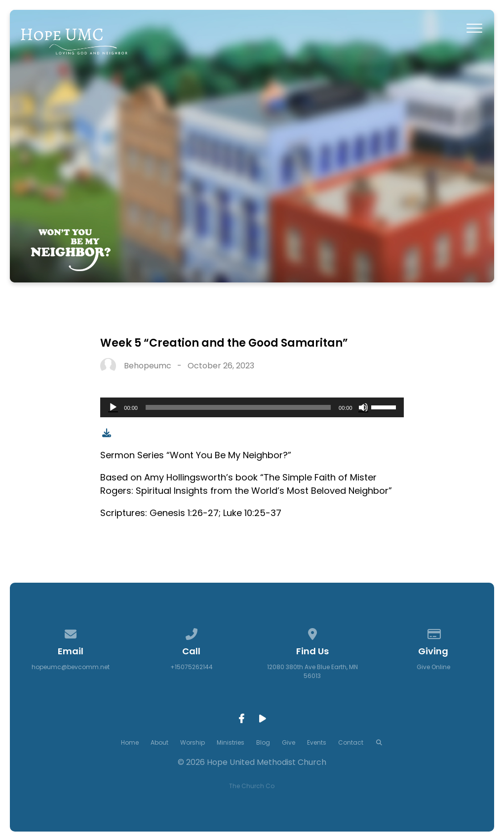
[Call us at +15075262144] (192, 632)
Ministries (231, 742)
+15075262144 (192, 667)
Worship (193, 742)
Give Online (433, 667)
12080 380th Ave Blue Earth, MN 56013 (312, 671)
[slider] (238, 407)
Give (289, 742)
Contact (351, 742)
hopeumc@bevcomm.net (71, 667)
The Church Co (252, 786)
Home (130, 742)
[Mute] (363, 407)
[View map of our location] (312, 632)
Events (317, 742)
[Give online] (433, 632)
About (159, 742)
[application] (252, 407)
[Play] (113, 407)
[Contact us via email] (71, 632)
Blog (263, 742)
